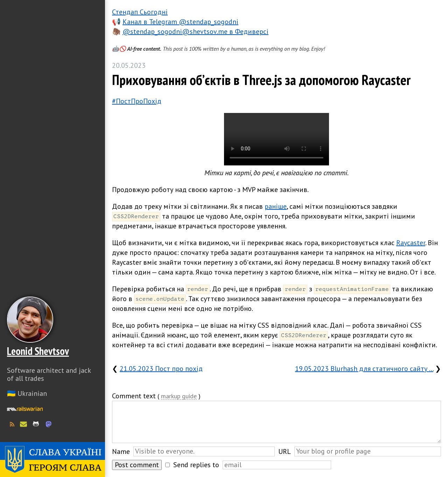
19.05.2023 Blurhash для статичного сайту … (364, 369)
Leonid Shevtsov (38, 351)
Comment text (134, 396)
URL (285, 451)
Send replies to (196, 465)
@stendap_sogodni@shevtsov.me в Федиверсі (195, 31)
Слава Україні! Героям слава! (52, 460)
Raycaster (411, 243)
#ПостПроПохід (137, 101)
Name (121, 451)
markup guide (179, 396)
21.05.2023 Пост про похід (161, 369)
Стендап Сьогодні (140, 12)
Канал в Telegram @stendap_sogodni (180, 22)
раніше (276, 206)
